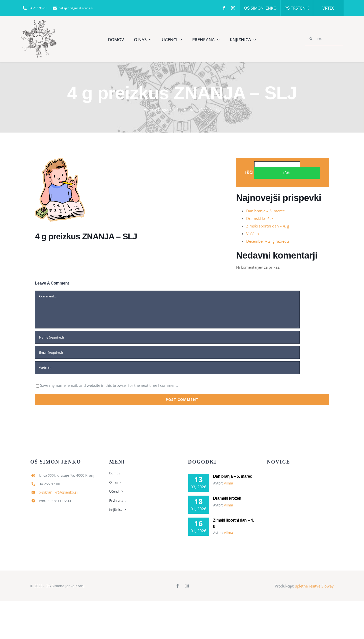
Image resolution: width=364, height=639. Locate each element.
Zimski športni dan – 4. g (268, 226)
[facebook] (224, 8)
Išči (250, 173)
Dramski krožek (260, 218)
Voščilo (253, 234)
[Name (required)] (167, 337)
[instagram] (233, 8)
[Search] (311, 39)
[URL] (167, 368)
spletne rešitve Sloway (315, 586)
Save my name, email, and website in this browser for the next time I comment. (109, 385)
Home (149, 109)
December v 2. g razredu (268, 241)
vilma (229, 483)
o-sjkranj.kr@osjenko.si (58, 492)
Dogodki (165, 109)
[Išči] (324, 39)
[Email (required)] (167, 352)
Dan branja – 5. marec (265, 211)
